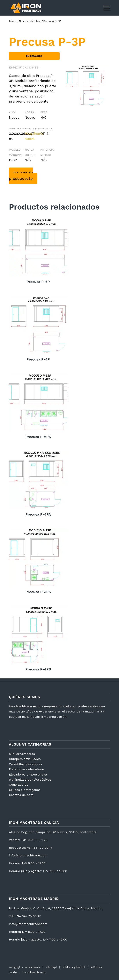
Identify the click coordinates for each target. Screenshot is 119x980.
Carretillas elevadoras (25, 764)
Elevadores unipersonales (28, 774)
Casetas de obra (21, 795)
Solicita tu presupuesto (21, 176)
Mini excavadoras (22, 754)
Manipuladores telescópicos (30, 780)
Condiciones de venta (34, 973)
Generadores (19, 785)
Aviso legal (51, 967)
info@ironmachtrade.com (28, 855)
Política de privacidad (74, 967)
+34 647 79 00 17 (40, 848)
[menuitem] (105, 8)
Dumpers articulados (25, 759)
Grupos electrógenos (25, 790)
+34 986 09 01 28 (34, 840)
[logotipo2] (49, 8)
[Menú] (105, 8)
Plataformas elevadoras (27, 769)
